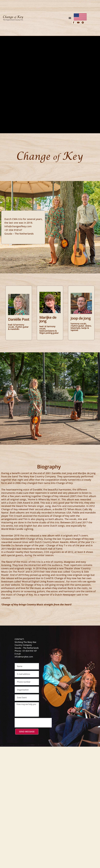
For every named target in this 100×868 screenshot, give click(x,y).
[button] (70, 18)
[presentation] (33, 723)
